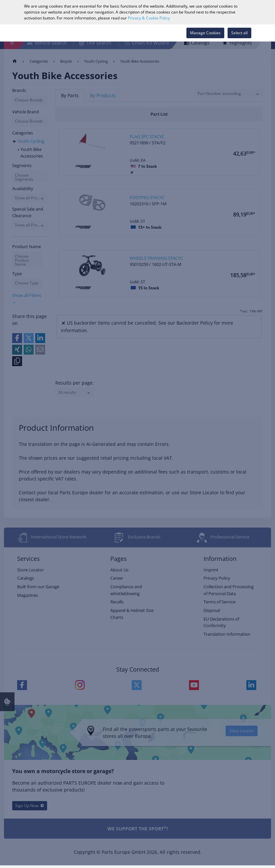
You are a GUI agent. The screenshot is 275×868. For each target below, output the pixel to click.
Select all (239, 33)
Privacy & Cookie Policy (149, 18)
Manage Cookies (205, 33)
